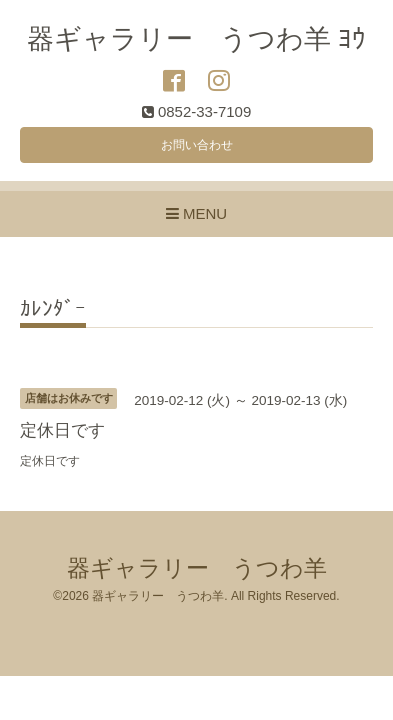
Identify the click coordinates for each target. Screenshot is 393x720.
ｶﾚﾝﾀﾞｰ (53, 309)
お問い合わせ (197, 145)
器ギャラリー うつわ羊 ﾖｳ (197, 39)
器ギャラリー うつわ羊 (197, 568)
